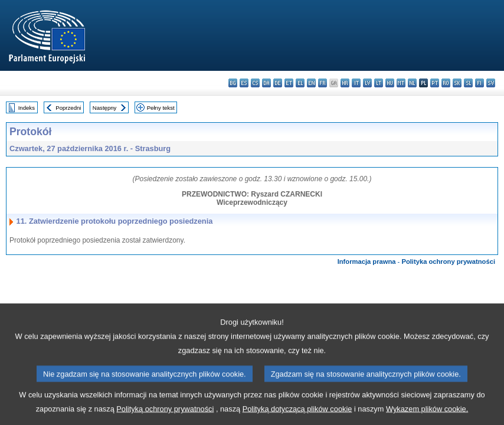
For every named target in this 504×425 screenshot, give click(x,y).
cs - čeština (255, 83)
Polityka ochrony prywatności (448, 261)
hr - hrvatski (345, 83)
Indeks (27, 108)
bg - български (233, 83)
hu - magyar (390, 83)
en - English (311, 83)
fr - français (323, 83)
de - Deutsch (278, 83)
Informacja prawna (367, 261)
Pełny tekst (161, 108)
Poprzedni (68, 108)
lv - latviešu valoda (367, 83)
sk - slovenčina (457, 83)
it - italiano (356, 83)
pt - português (435, 83)
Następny (105, 108)
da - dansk (266, 83)
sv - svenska (491, 83)
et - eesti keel (289, 83)
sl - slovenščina (468, 83)
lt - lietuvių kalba (379, 83)
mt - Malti (401, 83)
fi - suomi (480, 83)
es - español (244, 83)
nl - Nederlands (412, 83)
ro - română (446, 83)
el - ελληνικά (300, 83)
